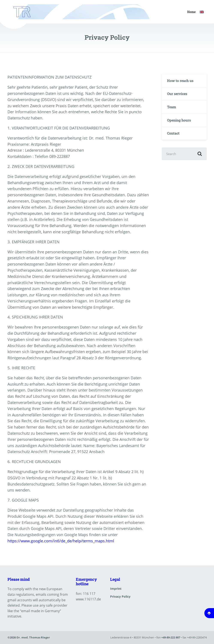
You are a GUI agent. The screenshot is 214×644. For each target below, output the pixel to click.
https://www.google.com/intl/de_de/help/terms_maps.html (61, 541)
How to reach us (180, 81)
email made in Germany (40, 611)
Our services (177, 94)
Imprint (116, 589)
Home (191, 12)
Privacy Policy (120, 596)
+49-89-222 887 (171, 637)
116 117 (89, 594)
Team (172, 107)
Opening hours (179, 120)
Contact (173, 133)
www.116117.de (88, 599)
